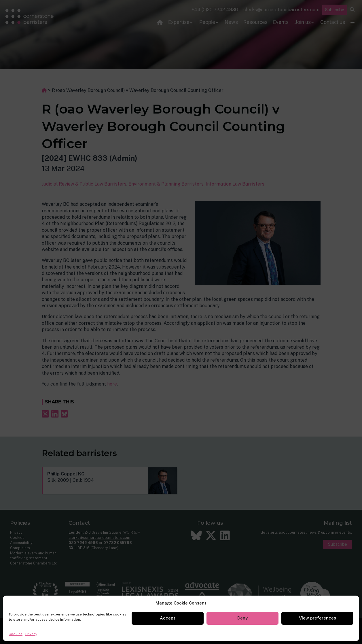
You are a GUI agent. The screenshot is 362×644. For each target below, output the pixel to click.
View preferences (318, 618)
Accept (168, 618)
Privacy (31, 634)
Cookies (16, 634)
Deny (242, 618)
